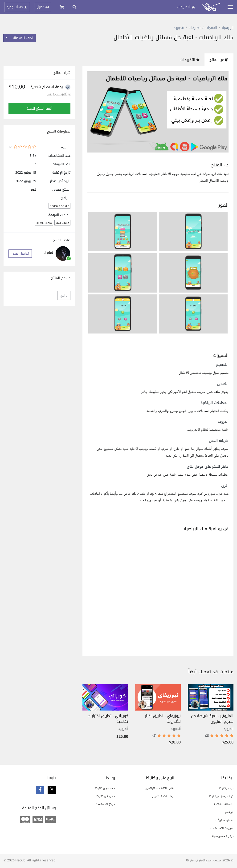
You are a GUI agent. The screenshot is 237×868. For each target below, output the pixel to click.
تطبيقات (195, 28)
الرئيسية (228, 28)
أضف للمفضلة (23, 38)
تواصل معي (20, 254)
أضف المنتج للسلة (39, 109)
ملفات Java (62, 223)
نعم (33, 190)
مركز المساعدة (105, 804)
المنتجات (211, 28)
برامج (64, 295)
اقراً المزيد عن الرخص (58, 95)
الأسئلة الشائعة (224, 804)
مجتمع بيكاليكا (105, 788)
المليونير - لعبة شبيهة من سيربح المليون (212, 719)
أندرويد (179, 28)
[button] (193, 232)
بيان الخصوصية (223, 836)
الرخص (229, 812)
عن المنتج (219, 60)
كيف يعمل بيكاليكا (221, 796)
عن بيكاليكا (226, 788)
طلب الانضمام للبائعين (160, 788)
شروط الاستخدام (222, 828)
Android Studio (59, 206)
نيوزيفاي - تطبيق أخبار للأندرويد (163, 719)
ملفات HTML (44, 223)
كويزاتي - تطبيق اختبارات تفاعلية (108, 719)
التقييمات (190, 60)
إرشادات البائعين (163, 796)
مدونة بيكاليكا (106, 796)
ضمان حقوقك (224, 820)
